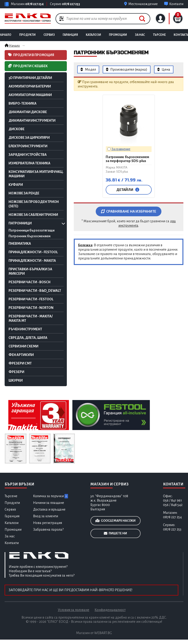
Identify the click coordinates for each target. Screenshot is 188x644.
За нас (10, 536)
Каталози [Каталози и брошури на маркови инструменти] (93, 35)
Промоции (118, 35)
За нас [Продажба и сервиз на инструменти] (140, 35)
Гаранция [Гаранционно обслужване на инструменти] (70, 35)
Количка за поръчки (51, 496)
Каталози (12, 523)
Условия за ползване (74, 610)
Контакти (12, 543)
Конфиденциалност (110, 610)
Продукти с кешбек (28, 66)
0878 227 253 (71, 4)
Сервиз (49, 35)
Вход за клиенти (46, 516)
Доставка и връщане (49, 509)
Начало (12, 46)
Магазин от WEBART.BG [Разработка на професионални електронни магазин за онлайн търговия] (94, 633)
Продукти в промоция (31, 55)
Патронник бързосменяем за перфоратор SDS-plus (127, 159)
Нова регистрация (48, 523)
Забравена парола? (48, 530)
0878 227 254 (34, 4)
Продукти (27, 35)
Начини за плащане (49, 503)
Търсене (159, 35)
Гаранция (12, 516)
